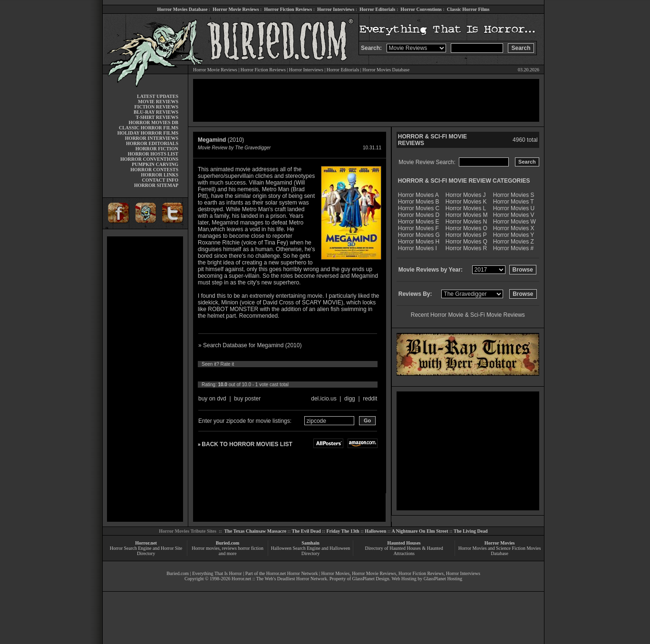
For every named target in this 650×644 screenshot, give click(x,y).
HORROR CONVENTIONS (149, 159)
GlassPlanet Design (371, 579)
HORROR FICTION (157, 149)
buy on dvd (212, 399)
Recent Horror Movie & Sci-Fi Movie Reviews (468, 315)
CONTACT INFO (160, 180)
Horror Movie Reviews (236, 9)
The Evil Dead (306, 531)
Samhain (310, 543)
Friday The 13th (343, 531)
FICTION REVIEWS (156, 107)
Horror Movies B (419, 202)
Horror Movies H (419, 242)
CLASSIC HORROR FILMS (149, 128)
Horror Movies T (514, 202)
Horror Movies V (514, 215)
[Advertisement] (145, 379)
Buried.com (228, 543)
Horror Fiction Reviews (288, 9)
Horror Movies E (419, 222)
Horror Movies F (418, 228)
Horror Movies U (514, 208)
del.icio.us (324, 399)
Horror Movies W (514, 222)
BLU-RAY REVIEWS (156, 112)
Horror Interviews (336, 9)
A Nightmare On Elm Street (420, 531)
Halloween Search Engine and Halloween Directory (311, 551)
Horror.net (146, 543)
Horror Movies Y (514, 235)
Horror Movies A (418, 195)
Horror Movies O (466, 228)
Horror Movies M (467, 215)
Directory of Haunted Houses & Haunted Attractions (404, 551)
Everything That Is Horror (217, 573)
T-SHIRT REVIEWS (157, 117)
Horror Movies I (417, 248)
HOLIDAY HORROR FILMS (148, 133)
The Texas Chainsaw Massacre (255, 531)
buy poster (247, 399)
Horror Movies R (466, 248)
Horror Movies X (514, 228)
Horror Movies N (466, 222)
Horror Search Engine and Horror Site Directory (146, 551)
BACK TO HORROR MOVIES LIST (247, 444)
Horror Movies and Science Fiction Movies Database (500, 551)
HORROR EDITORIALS (152, 143)
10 (291, 374)
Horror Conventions (421, 9)
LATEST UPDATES (158, 96)
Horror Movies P (466, 235)
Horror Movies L (466, 208)
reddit (370, 399)
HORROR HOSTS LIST (153, 154)
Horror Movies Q (466, 242)
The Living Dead (471, 531)
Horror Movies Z (514, 242)
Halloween (375, 531)
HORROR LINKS (160, 175)
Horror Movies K (466, 202)
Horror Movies (500, 543)
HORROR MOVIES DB (154, 122)
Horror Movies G (419, 235)
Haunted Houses (404, 543)
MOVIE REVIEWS (158, 102)
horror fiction (251, 548)
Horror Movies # (513, 248)
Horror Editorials (377, 9)
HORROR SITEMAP (156, 185)
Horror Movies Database (183, 9)
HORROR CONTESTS (154, 170)
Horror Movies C (419, 208)
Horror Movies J (466, 195)
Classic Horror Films (468, 9)
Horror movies (206, 548)
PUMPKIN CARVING (155, 164)
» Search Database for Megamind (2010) (250, 345)
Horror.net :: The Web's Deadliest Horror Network (279, 579)
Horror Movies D (419, 215)
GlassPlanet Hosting (443, 579)
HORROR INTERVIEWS (152, 138)
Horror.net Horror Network (292, 573)
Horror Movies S (514, 195)
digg (350, 399)
